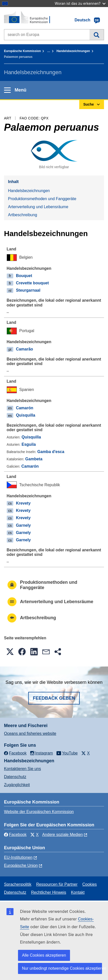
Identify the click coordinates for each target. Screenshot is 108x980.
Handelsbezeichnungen (73, 51)
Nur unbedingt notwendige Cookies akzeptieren (62, 968)
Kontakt (78, 892)
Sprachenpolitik (18, 884)
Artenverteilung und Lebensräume (38, 207)
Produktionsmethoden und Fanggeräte (42, 199)
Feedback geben (54, 698)
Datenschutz (15, 777)
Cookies (89, 884)
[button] (10, 652)
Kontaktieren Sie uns (22, 769)
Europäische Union (21, 865)
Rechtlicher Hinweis (49, 892)
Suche (97, 35)
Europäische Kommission (22, 51)
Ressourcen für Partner (57, 884)
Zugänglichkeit (17, 785)
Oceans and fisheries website (30, 733)
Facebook (15, 835)
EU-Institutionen (18, 857)
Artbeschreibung (23, 215)
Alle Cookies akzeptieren (44, 955)
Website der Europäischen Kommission (39, 812)
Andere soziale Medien (63, 835)
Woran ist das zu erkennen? (80, 3)
